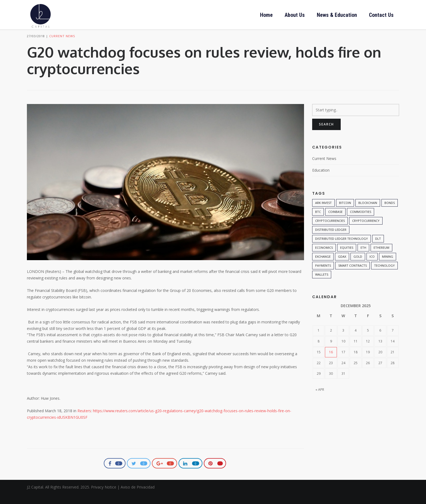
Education (321, 179)
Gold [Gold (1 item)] (358, 266)
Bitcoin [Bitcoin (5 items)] (345, 212)
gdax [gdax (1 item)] (342, 266)
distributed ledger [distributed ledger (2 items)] (331, 239)
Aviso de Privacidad (138, 497)
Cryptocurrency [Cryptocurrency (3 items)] (366, 230)
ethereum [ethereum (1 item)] (381, 257)
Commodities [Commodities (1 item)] (361, 221)
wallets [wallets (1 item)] (322, 284)
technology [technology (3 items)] (384, 275)
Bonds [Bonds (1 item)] (390, 212)
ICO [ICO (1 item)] (372, 266)
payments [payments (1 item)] (323, 275)
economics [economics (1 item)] (324, 257)
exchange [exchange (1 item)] (323, 266)
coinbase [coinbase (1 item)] (335, 221)
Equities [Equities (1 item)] (347, 257)
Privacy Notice (104, 497)
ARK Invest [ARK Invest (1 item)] (323, 212)
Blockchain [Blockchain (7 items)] (368, 212)
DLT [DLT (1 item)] (378, 248)
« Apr (320, 399)
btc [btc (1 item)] (318, 221)
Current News (62, 45)
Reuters (84, 420)
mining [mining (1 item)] (388, 266)
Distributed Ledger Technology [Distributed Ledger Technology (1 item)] (342, 248)
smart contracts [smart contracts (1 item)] (353, 275)
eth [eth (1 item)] (363, 257)
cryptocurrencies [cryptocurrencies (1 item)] (330, 230)
